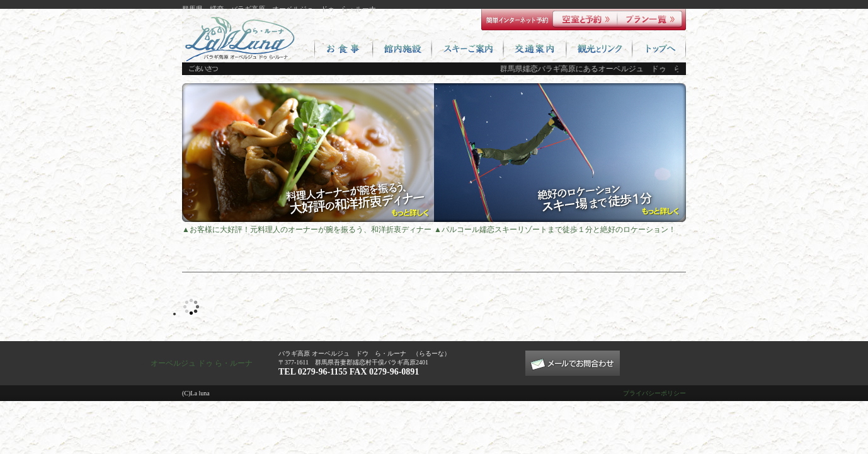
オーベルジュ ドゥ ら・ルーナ (202, 363)
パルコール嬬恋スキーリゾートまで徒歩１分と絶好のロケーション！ (559, 230)
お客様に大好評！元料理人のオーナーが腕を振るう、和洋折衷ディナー (311, 230)
